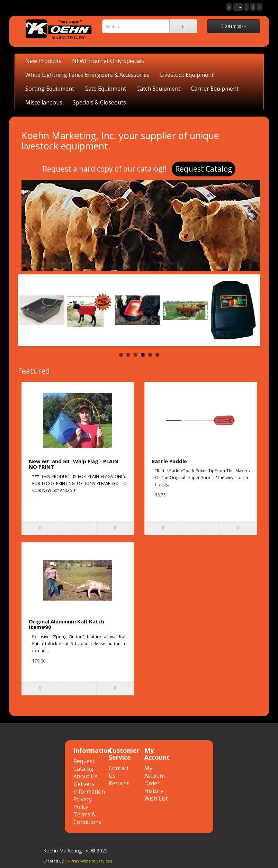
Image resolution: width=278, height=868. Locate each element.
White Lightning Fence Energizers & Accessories (87, 75)
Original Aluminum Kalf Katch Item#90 (66, 624)
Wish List (156, 798)
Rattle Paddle (169, 461)
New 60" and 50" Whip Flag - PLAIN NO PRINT (74, 464)
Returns (119, 783)
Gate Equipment (105, 89)
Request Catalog (204, 169)
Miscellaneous (44, 102)
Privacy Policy (83, 803)
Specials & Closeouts (99, 102)
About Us (86, 776)
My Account (155, 772)
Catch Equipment (158, 89)
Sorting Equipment (50, 89)
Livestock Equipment (187, 75)
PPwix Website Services (90, 861)
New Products (43, 61)
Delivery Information (89, 788)
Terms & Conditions (87, 818)
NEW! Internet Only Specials (108, 61)
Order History (154, 787)
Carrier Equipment (215, 89)
